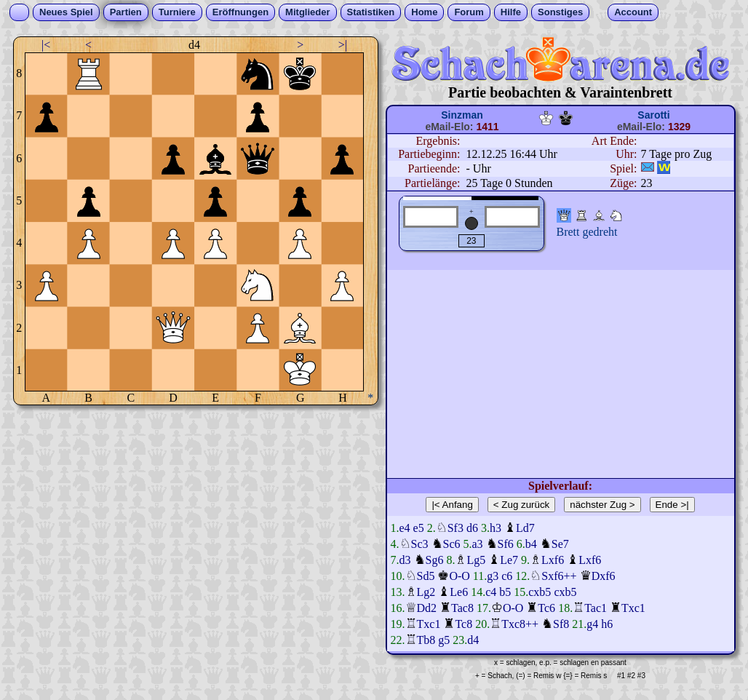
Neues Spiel (66, 12)
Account (633, 12)
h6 (607, 624)
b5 (505, 592)
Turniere (177, 12)
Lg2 (426, 592)
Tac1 (596, 608)
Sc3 (420, 544)
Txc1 (633, 608)
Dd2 (427, 608)
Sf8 (561, 624)
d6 (472, 528)
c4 (491, 592)
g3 (493, 576)
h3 (496, 528)
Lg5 (476, 560)
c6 (507, 576)
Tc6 (546, 608)
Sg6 (435, 560)
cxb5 (540, 592)
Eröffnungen (240, 12)
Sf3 (455, 528)
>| (343, 45)
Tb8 (426, 640)
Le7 (509, 560)
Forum (469, 12)
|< (46, 45)
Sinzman (462, 115)
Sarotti (653, 115)
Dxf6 (604, 576)
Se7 (560, 544)
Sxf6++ (559, 576)
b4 (531, 544)
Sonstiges (560, 12)
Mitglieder (307, 12)
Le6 (459, 592)
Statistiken (371, 12)
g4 (592, 624)
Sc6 (452, 544)
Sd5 (426, 576)
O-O (459, 576)
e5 (419, 528)
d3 (405, 560)
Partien (126, 12)
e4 (405, 528)
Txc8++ (520, 624)
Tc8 (463, 624)
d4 (473, 640)
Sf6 (506, 544)
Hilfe (511, 12)
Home (424, 12)
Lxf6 (553, 560)
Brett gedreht (587, 232)
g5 (444, 640)
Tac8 (462, 608)
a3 (478, 544)
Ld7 (525, 528)
